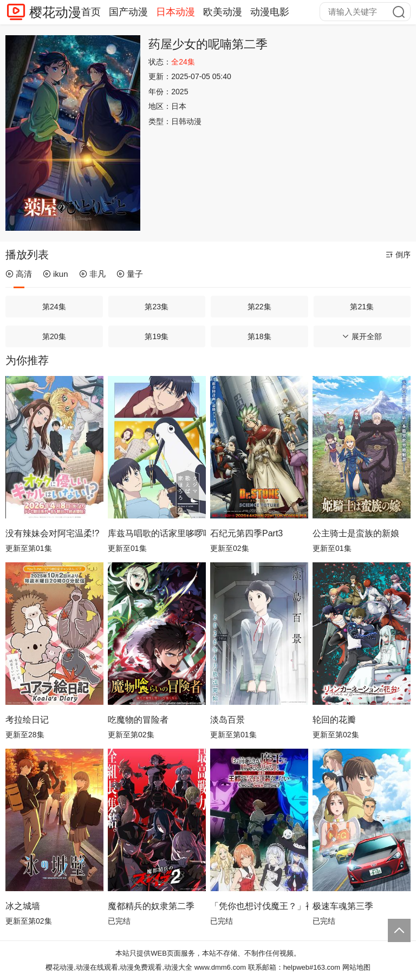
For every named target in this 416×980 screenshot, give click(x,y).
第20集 (54, 336)
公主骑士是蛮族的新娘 (356, 533)
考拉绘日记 (27, 720)
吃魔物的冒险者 (138, 720)
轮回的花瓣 (334, 720)
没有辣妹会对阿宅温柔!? (52, 533)
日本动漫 (175, 12)
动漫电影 (270, 12)
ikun (56, 274)
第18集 (259, 336)
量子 (130, 274)
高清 (19, 274)
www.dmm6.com (220, 967)
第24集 (54, 307)
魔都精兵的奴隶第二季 (151, 906)
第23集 (157, 307)
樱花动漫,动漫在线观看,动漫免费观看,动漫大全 (119, 967)
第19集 (157, 336)
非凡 (92, 274)
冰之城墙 (23, 906)
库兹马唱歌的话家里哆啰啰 (157, 533)
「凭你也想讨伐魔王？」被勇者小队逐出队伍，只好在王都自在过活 (259, 906)
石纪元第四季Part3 (246, 533)
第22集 (259, 307)
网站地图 (356, 967)
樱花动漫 (55, 12)
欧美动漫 (223, 12)
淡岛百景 (227, 720)
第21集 (362, 307)
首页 (91, 12)
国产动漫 (128, 12)
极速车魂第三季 (343, 906)
